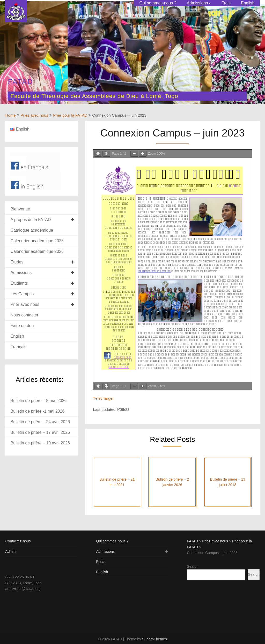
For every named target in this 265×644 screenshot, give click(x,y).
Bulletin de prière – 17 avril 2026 (40, 432)
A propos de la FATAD (31, 220)
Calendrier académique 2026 (37, 251)
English (248, 3)
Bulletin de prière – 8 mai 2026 (38, 401)
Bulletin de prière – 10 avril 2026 (40, 443)
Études (17, 262)
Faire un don (22, 326)
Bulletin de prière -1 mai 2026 (37, 411)
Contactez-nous (18, 541)
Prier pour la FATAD (70, 115)
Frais (226, 3)
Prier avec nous (25, 304)
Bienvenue (20, 209)
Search (193, 566)
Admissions (197, 3)
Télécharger (103, 398)
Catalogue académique (32, 230)
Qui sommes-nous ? (158, 3)
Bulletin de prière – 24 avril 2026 (40, 422)
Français (18, 347)
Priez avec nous (35, 115)
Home (10, 115)
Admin (10, 551)
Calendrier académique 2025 (37, 241)
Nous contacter (24, 315)
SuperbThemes (154, 639)
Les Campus (22, 294)
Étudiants (19, 283)
